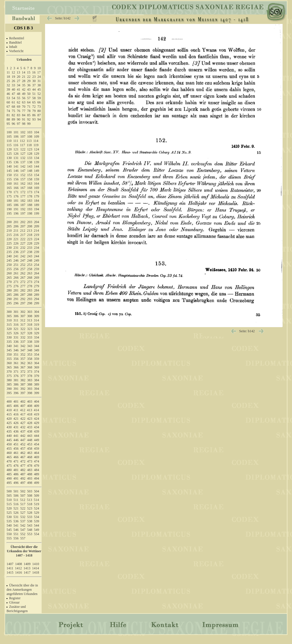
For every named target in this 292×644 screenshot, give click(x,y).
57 (29, 98)
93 (34, 119)
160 (9, 184)
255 (9, 269)
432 (23, 427)
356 (16, 359)
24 (39, 77)
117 (23, 145)
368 (30, 367)
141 (16, 166)
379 (36, 376)
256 (16, 269)
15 (29, 72)
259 (36, 269)
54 (13, 98)
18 (8, 77)
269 (36, 278)
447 (23, 440)
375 (9, 376)
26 (13, 81)
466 (16, 457)
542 (23, 525)
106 (16, 136)
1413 (27, 568)
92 (29, 119)
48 (19, 94)
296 (16, 303)
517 (23, 504)
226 (16, 243)
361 (16, 363)
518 (30, 504)
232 (23, 248)
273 (30, 282)
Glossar (14, 602)
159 (36, 179)
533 (30, 517)
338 (30, 342)
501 (16, 491)
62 (19, 102)
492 (23, 478)
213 (30, 231)
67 (8, 107)
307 (23, 316)
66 (39, 102)
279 (36, 286)
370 (9, 372)
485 (9, 474)
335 (9, 342)
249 (36, 260)
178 (30, 196)
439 (36, 431)
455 (9, 449)
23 (34, 77)
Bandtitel (15, 42)
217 (23, 235)
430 (9, 427)
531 (16, 517)
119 (36, 145)
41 (19, 89)
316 (16, 325)
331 (16, 337)
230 (9, 248)
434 (36, 427)
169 (36, 188)
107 (23, 136)
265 (9, 278)
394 (36, 389)
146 (16, 171)
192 (23, 209)
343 (30, 346)
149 (36, 171)
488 (30, 474)
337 (23, 342)
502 (23, 491)
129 (36, 154)
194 (36, 209)
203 (30, 222)
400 (9, 402)
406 (16, 406)
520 (9, 508)
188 (30, 205)
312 (23, 320)
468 (30, 457)
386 (16, 384)
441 (16, 436)
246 (16, 260)
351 (16, 354)
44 (34, 89)
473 (30, 461)
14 (24, 72)
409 (36, 406)
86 (34, 115)
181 (16, 201)
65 (34, 102)
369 (36, 367)
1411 (10, 568)
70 (24, 107)
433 (30, 427)
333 (30, 337)
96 (13, 124)
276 (16, 286)
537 (23, 521)
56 (24, 98)
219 (36, 235)
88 (8, 119)
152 (23, 175)
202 (23, 222)
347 (23, 350)
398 (30, 393)
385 (9, 384)
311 (16, 320)
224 (36, 239)
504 (36, 491)
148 (30, 171)
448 (30, 440)
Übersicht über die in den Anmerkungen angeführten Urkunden (22, 590)
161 (16, 184)
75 (13, 111)
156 (16, 179)
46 (8, 94)
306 (16, 316)
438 (30, 431)
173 (30, 192)
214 (36, 231)
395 (9, 393)
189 (36, 205)
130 (9, 158)
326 (16, 333)
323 (30, 329)
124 (36, 149)
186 (16, 205)
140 (9, 166)
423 (30, 419)
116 (16, 145)
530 (9, 517)
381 (16, 380)
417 (23, 414)
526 (16, 513)
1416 (19, 572)
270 (9, 282)
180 (9, 201)
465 (9, 457)
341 (16, 346)
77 (24, 111)
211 (16, 231)
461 (16, 453)
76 (19, 111)
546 (16, 530)
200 (9, 222)
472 (23, 461)
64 (29, 102)
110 (9, 141)
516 (16, 504)
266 (16, 278)
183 (30, 201)
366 (16, 367)
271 (16, 282)
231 (16, 248)
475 (9, 466)
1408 (19, 564)
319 (36, 325)
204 (36, 222)
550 (9, 534)
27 (19, 81)
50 (29, 94)
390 (9, 389)
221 (16, 239)
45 (39, 89)
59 (39, 98)
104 (36, 132)
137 (23, 162)
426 (16, 423)
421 (16, 419)
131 (16, 158)
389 (36, 384)
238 (30, 252)
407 (23, 406)
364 (36, 363)
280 (9, 290)
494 (36, 478)
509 (36, 496)
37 (34, 85)
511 (16, 500)
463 (30, 453)
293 (30, 299)
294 (36, 299)
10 (39, 68)
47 (13, 94)
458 (30, 449)
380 (9, 380)
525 (9, 513)
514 (36, 500)
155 (9, 179)
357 (23, 359)
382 (23, 380)
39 (8, 89)
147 (23, 171)
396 (16, 393)
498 (30, 483)
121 (16, 149)
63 (24, 102)
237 (23, 252)
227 (23, 243)
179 (36, 196)
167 (23, 188)
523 (30, 508)
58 (34, 98)
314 (36, 320)
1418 (36, 572)
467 (23, 457)
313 (30, 320)
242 (23, 256)
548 (30, 530)
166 (16, 188)
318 (30, 325)
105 (9, 136)
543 (30, 525)
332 (23, 337)
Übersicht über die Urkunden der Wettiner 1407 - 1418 (24, 551)
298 (30, 303)
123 (30, 149)
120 (9, 149)
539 (36, 521)
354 (36, 354)
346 (16, 350)
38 (39, 85)
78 (29, 111)
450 (9, 444)
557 (23, 538)
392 (23, 389)
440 (9, 436)
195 (9, 213)
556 (16, 538)
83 (19, 115)
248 (30, 260)
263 (30, 273)
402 (23, 402)
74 (8, 111)
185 (9, 205)
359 (36, 359)
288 (30, 295)
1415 (10, 572)
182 (23, 201)
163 (30, 184)
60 (8, 102)
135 (9, 162)
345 (9, 350)
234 (36, 248)
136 (16, 162)
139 (36, 162)
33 (13, 85)
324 (36, 329)
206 (16, 226)
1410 (36, 564)
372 (23, 372)
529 (36, 513)
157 (23, 179)
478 (30, 466)
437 (23, 431)
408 (30, 406)
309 (36, 316)
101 (16, 132)
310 (9, 320)
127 (23, 154)
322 (23, 329)
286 (16, 295)
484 (36, 470)
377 (23, 376)
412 (23, 410)
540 (9, 525)
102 (23, 132)
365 (9, 367)
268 (30, 278)
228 (30, 243)
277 (23, 286)
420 (9, 419)
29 (29, 81)
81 (8, 115)
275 (9, 286)
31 (39, 81)
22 (29, 77)
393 (30, 389)
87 (39, 115)
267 (23, 278)
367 (23, 367)
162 (23, 184)
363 (30, 363)
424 (36, 419)
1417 (27, 572)
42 (24, 89)
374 (36, 372)
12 (13, 72)
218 (30, 235)
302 (23, 312)
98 (24, 124)
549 (36, 530)
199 (36, 213)
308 (30, 316)
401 (16, 402)
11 (8, 72)
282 (23, 290)
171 (16, 192)
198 (30, 213)
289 (36, 295)
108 (30, 136)
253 (30, 265)
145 (9, 171)
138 (30, 162)
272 (23, 282)
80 (39, 111)
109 (36, 136)
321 (16, 329)
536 (16, 521)
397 (23, 393)
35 (24, 85)
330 (9, 337)
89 (13, 119)
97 (19, 124)
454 (36, 444)
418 (30, 414)
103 (30, 132)
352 (23, 354)
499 (36, 483)
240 (9, 256)
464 (36, 453)
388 (30, 384)
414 (36, 410)
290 (9, 299)
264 (36, 273)
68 (13, 107)
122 (23, 149)
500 (9, 491)
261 (16, 273)
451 (16, 444)
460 (9, 453)
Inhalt (13, 47)
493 (30, 478)
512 (23, 500)
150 (9, 175)
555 (9, 538)
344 (36, 346)
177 (23, 196)
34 (19, 85)
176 (16, 196)
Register (15, 598)
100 (9, 132)
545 (9, 530)
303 (30, 312)
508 (30, 496)
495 (9, 483)
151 (16, 175)
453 (30, 444)
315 (9, 325)
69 (19, 107)
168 (30, 188)
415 (9, 414)
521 (16, 508)
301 (16, 312)
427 (23, 423)
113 (29, 141)
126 (16, 154)
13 (19, 72)
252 (23, 265)
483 (30, 470)
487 (23, 474)
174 (36, 192)
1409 (27, 564)
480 (9, 470)
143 (30, 166)
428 (30, 423)
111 (16, 141)
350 (9, 354)
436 (16, 431)
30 (34, 81)
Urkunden (24, 60)
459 (36, 449)
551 (16, 534)
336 (16, 342)
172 (23, 192)
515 (9, 504)
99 (29, 124)
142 (23, 166)
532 (23, 517)
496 (16, 483)
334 (36, 337)
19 (13, 77)
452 (23, 444)
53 (8, 98)
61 (13, 102)
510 (9, 500)
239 (36, 252)
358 (30, 359)
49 (24, 94)
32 (8, 85)
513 (30, 500)
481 (16, 470)
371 (16, 372)
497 (23, 483)
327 (23, 333)
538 (30, 521)
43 (29, 89)
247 (23, 260)
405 (9, 406)
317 (23, 325)
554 (36, 534)
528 (30, 513)
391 (16, 389)
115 (9, 145)
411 (16, 410)
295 (9, 303)
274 (36, 282)
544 (36, 525)
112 (23, 141)
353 (30, 354)
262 (23, 273)
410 (9, 410)
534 (36, 517)
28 (24, 81)
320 (9, 329)
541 (16, 525)
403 (30, 402)
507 (23, 496)
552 (23, 534)
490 (9, 478)
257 (23, 269)
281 (16, 290)
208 (30, 226)
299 (36, 303)
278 (30, 286)
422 (23, 419)
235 (9, 252)
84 (24, 115)
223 (30, 239)
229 (36, 243)
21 (24, 77)
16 (34, 72)
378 (30, 376)
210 (9, 231)
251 (16, 265)
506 (16, 496)
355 (9, 359)
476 (16, 466)
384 (36, 380)
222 (23, 239)
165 (9, 188)
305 (9, 316)
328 (30, 333)
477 (23, 466)
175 (9, 196)
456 (16, 449)
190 (9, 209)
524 (36, 508)
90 (19, 119)
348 (30, 350)
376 (16, 376)
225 (9, 243)
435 (9, 431)
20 (19, 77)
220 (9, 239)
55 (19, 98)
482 (23, 470)
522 (23, 508)
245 (9, 260)
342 (23, 346)
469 (36, 457)
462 (23, 453)
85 (29, 115)
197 (23, 213)
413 (30, 410)
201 (16, 222)
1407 (10, 564)
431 (16, 427)
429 (36, 423)
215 (9, 235)
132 (23, 158)
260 (9, 273)
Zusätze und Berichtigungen (17, 609)
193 (30, 209)
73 (39, 107)
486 (16, 474)
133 (30, 158)
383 (30, 380)
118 (29, 145)
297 (23, 303)
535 (9, 521)
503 (30, 491)
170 (9, 192)
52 (39, 94)
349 (36, 350)
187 (23, 205)
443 (30, 436)
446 (16, 440)
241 (16, 256)
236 (16, 252)
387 (23, 384)
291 (16, 299)
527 (23, 513)
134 (36, 158)
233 (30, 248)
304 (36, 312)
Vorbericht (16, 51)
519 (36, 504)
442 (23, 436)
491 (16, 478)
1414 (36, 568)
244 (36, 256)
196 (16, 213)
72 (34, 107)
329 (36, 333)
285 (9, 295)
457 (23, 449)
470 (9, 461)
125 (9, 154)
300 (9, 312)
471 (16, 461)
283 (30, 290)
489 (36, 474)
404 (36, 402)
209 (36, 226)
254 (36, 265)
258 (30, 269)
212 (23, 231)
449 (36, 440)
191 (16, 209)
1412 (19, 568)
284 (36, 290)
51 (34, 94)
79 (34, 111)
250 (9, 265)
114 (36, 141)
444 (36, 436)
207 (23, 226)
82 (13, 115)
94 (39, 119)
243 (30, 256)
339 (36, 342)
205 (9, 226)
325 (9, 333)
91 (24, 119)
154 (36, 175)
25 (8, 81)
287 (23, 295)
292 (23, 299)
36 (29, 85)
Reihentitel (17, 38)
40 (13, 89)
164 (36, 184)
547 (23, 530)
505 (9, 496)
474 (36, 461)
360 (9, 363)
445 (9, 440)
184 (36, 201)
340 (9, 346)
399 (36, 393)
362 (23, 363)
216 (16, 235)
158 (30, 179)
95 (8, 124)
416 (16, 414)
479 (36, 466)
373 (30, 372)
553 (30, 534)
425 (9, 423)
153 (30, 175)
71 (29, 107)
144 (36, 166)
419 (36, 414)
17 (39, 72)
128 (30, 154)
